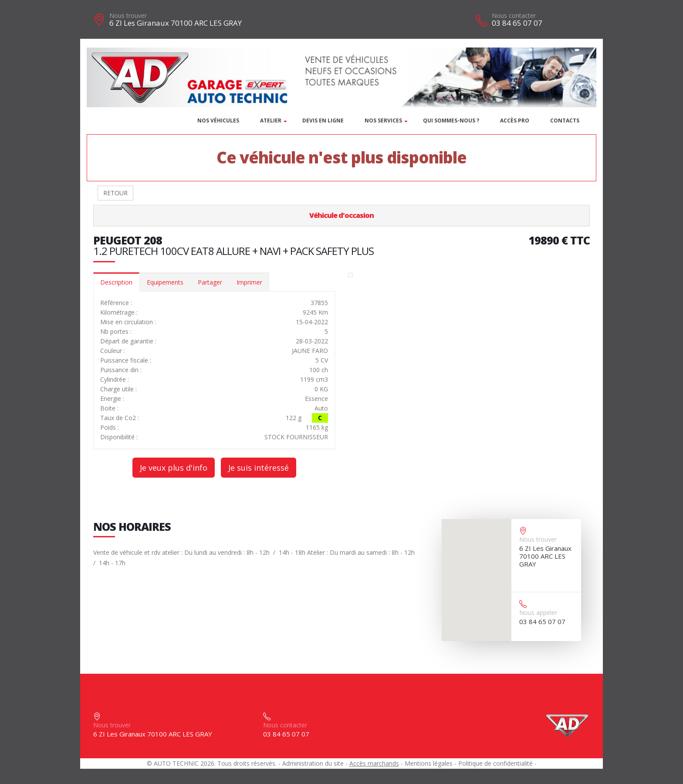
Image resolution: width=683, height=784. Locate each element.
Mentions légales (429, 763)
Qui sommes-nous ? (451, 120)
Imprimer (249, 282)
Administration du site (313, 763)
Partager (210, 282)
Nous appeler (538, 613)
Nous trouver (128, 15)
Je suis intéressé (259, 468)
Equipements (165, 282)
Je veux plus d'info (174, 468)
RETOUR (115, 193)
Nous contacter (514, 15)
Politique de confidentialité (495, 763)
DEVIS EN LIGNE (323, 120)
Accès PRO (515, 120)
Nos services (383, 120)
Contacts (565, 120)
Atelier (271, 120)
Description (116, 282)
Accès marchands (374, 763)
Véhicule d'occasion (341, 215)
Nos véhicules (218, 120)
